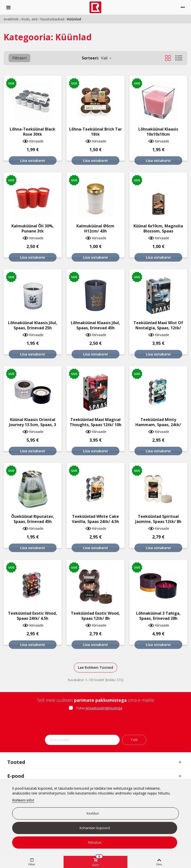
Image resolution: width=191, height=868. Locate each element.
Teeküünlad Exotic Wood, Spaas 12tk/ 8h (95, 616)
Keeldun (93, 813)
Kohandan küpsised (95, 828)
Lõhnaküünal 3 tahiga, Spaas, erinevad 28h (158, 616)
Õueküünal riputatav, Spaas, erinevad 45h (33, 519)
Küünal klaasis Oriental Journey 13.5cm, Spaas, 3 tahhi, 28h (33, 425)
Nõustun (95, 842)
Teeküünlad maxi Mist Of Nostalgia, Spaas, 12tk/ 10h (158, 328)
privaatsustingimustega (104, 708)
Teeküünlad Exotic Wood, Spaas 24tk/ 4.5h (33, 616)
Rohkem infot (23, 800)
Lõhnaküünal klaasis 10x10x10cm (158, 132)
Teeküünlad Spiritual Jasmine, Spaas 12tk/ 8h (158, 519)
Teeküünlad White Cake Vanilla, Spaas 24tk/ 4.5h (95, 519)
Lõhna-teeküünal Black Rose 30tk (33, 132)
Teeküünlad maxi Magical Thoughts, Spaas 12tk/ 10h (95, 422)
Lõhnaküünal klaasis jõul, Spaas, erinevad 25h (33, 325)
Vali (97, 58)
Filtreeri (19, 58)
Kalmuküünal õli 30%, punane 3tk (33, 229)
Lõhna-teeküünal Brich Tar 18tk (95, 132)
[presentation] (96, 724)
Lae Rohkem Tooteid (95, 667)
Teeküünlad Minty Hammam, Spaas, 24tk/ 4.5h (158, 425)
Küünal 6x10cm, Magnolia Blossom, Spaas (158, 229)
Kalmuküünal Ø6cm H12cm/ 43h (95, 229)
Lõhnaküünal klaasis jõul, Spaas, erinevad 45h (95, 325)
